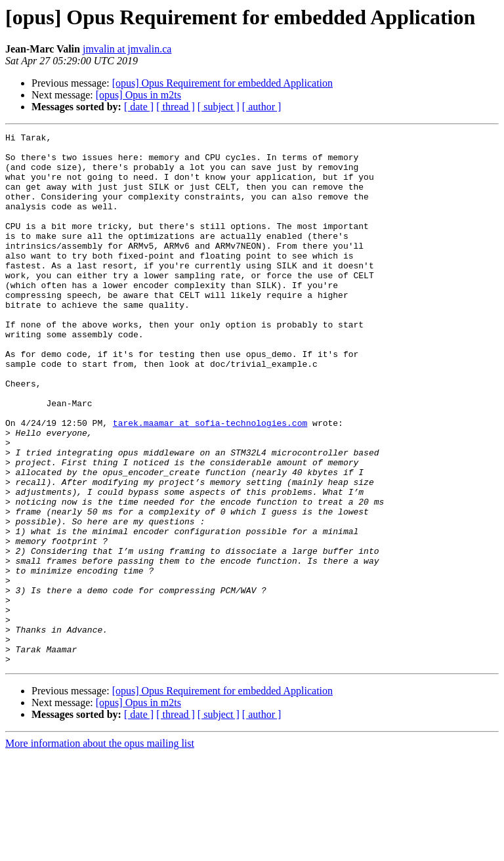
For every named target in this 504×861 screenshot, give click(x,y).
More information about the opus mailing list (100, 850)
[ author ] (262, 107)
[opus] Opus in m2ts (138, 95)
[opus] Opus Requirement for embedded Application (222, 83)
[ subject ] (219, 107)
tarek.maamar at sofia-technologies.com (210, 482)
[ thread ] (176, 107)
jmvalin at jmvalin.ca (127, 49)
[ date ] (139, 107)
